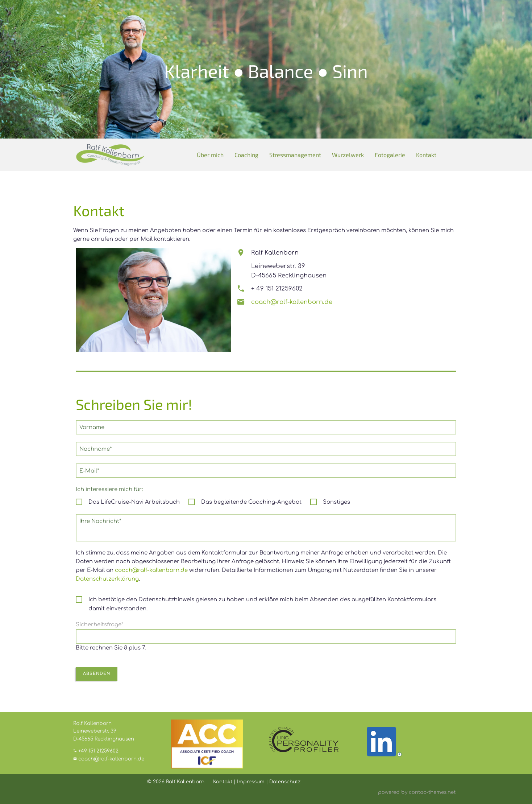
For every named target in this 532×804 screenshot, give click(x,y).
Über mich (210, 155)
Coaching (246, 155)
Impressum (251, 782)
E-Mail (91, 470)
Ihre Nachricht (100, 521)
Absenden (97, 674)
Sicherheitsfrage (100, 625)
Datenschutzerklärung (107, 579)
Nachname (95, 449)
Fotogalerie (390, 155)
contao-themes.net (432, 792)
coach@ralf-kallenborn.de (292, 302)
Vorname (92, 427)
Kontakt (426, 155)
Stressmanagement (295, 155)
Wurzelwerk (348, 155)
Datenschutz (285, 782)
